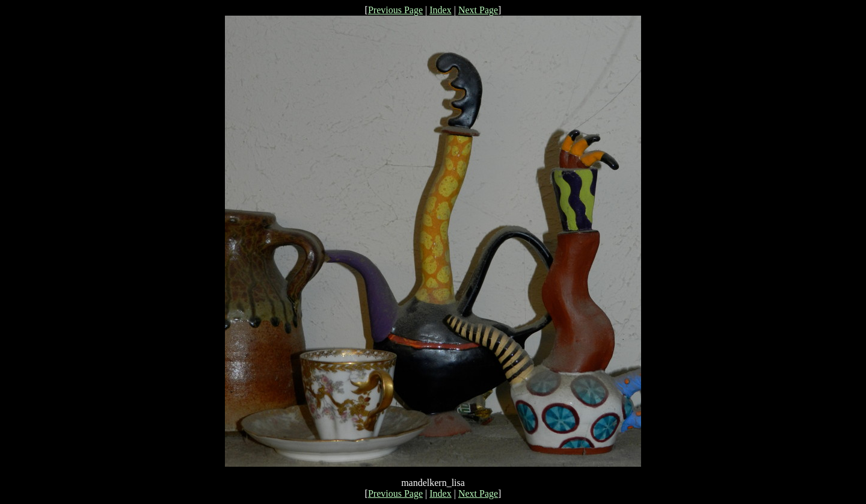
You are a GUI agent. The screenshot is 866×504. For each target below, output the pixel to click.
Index (440, 10)
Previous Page (395, 10)
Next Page (478, 10)
